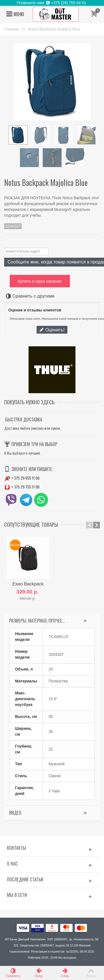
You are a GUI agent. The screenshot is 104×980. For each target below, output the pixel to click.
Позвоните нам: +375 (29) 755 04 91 (52, 3)
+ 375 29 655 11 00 (22, 478)
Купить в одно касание (40, 281)
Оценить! (52, 330)
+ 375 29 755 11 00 (22, 487)
